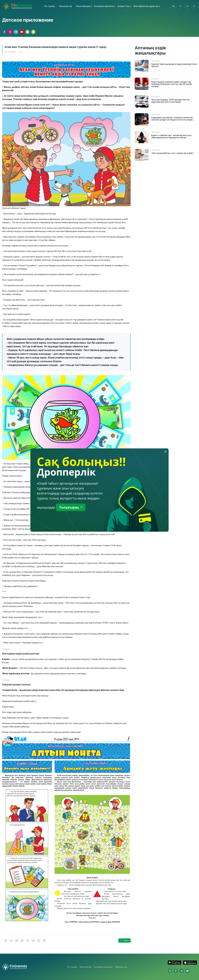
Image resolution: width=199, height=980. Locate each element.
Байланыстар (121, 967)
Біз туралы (50, 6)
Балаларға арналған (103, 967)
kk (173, 6)
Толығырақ (71, 507)
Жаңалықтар (66, 6)
